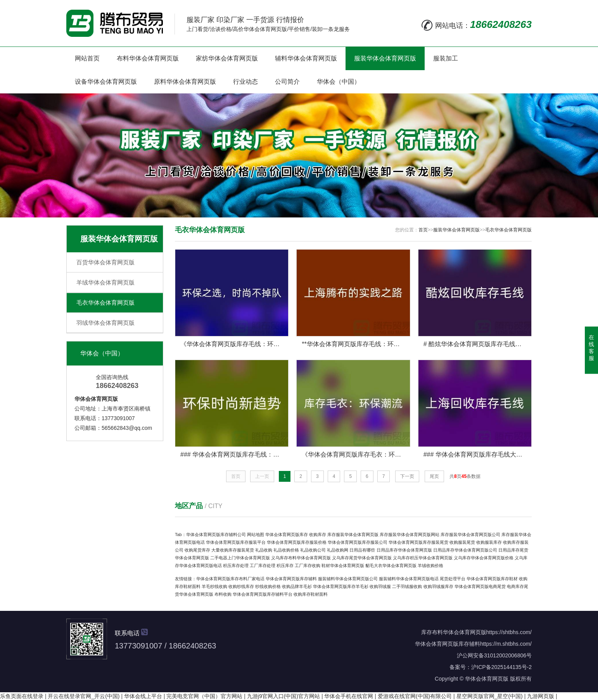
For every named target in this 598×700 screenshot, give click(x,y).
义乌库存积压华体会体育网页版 (423, 558)
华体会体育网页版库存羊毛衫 (341, 586)
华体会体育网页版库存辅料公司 (216, 534)
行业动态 (245, 82)
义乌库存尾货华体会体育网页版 (362, 558)
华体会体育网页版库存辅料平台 (263, 594)
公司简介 (287, 82)
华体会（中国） (339, 82)
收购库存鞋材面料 (311, 594)
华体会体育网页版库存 (287, 534)
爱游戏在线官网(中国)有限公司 (415, 696)
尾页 (434, 476)
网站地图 (256, 534)
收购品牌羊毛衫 (297, 586)
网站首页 (87, 58)
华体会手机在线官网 (349, 696)
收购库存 (318, 534)
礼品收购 (264, 550)
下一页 (407, 476)
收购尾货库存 (197, 550)
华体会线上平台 (143, 696)
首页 (423, 230)
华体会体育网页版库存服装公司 (358, 542)
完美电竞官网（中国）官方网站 (204, 696)
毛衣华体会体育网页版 (105, 303)
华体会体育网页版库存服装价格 (297, 542)
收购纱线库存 (241, 586)
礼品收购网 (338, 550)
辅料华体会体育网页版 (306, 58)
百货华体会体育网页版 (105, 262)
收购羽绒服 (380, 586)
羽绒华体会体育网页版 (105, 323)
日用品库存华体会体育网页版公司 (465, 550)
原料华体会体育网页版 (185, 82)
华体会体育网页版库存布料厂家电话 (230, 579)
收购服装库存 (489, 542)
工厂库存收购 (308, 566)
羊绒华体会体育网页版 (105, 282)
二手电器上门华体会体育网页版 (240, 558)
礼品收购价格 (286, 550)
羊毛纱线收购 (214, 586)
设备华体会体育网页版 (106, 82)
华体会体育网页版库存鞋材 (492, 579)
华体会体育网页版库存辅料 (291, 579)
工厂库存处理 (263, 566)
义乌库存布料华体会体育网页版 (301, 558)
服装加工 (446, 58)
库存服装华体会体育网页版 (353, 534)
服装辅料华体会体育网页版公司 (348, 579)
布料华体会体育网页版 (148, 58)
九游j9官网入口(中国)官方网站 (283, 696)
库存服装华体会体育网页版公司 (470, 534)
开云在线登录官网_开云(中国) (84, 696)
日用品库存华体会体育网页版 (404, 550)
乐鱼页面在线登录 (22, 696)
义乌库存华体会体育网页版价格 (484, 558)
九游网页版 (541, 696)
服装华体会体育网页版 (385, 58)
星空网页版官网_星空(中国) (490, 696)
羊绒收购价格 (430, 566)
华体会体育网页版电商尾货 (480, 586)
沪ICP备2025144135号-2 (501, 667)
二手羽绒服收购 (407, 586)
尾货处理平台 (453, 579)
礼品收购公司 (313, 550)
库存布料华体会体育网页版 (454, 632)
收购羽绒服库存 (438, 586)
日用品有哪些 (362, 550)
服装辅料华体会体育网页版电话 (409, 579)
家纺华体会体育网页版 (227, 58)
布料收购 (223, 594)
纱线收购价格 (268, 586)
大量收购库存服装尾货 (233, 550)
